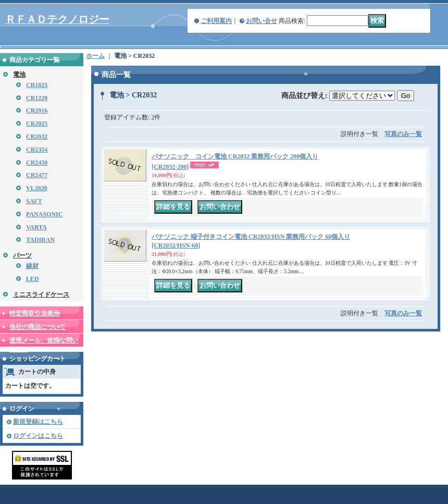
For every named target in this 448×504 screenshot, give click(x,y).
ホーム (95, 56)
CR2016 (37, 110)
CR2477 (37, 175)
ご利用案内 (216, 21)
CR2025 (37, 124)
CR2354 (37, 150)
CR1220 (37, 98)
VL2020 (37, 188)
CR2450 (37, 163)
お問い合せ (262, 21)
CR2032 (37, 137)
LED (33, 279)
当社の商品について (38, 327)
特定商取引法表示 (34, 313)
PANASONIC (44, 214)
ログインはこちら (38, 436)
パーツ (22, 255)
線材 (32, 266)
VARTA (36, 227)
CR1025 (37, 85)
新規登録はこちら (38, 422)
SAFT (34, 201)
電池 (19, 75)
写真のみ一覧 (403, 134)
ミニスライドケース (41, 294)
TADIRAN (40, 240)
